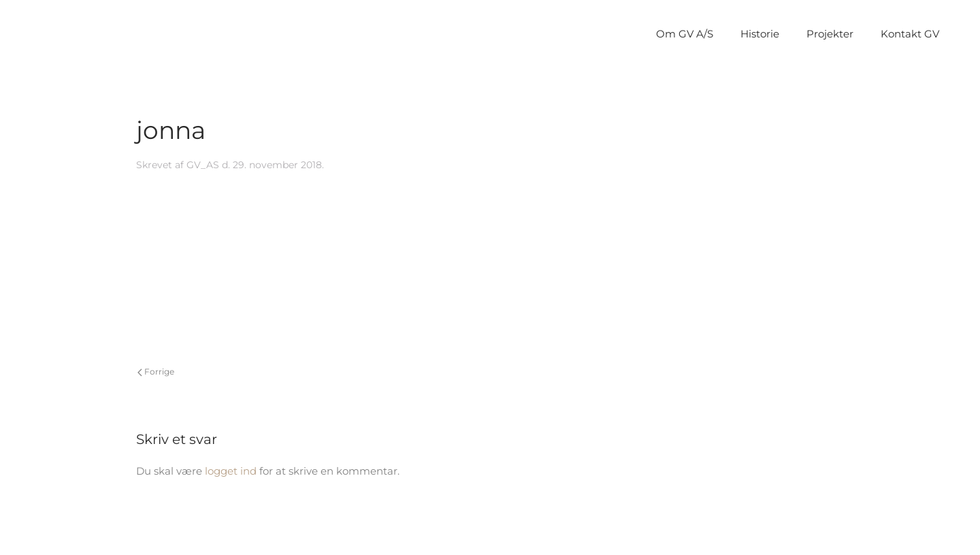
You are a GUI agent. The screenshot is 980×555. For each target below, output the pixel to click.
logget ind (231, 471)
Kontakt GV (910, 34)
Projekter (830, 34)
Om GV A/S (685, 34)
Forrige (156, 371)
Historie (760, 34)
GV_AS (203, 165)
